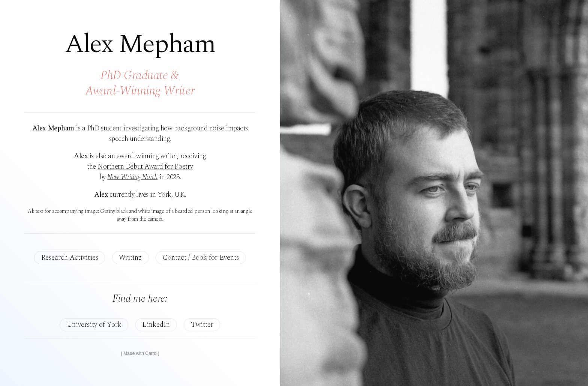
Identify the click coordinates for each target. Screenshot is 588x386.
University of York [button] (94, 325)
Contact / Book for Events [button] (201, 258)
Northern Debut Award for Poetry (145, 167)
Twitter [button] (202, 325)
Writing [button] (130, 258)
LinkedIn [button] (156, 325)
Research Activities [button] (70, 258)
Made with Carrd (140, 353)
